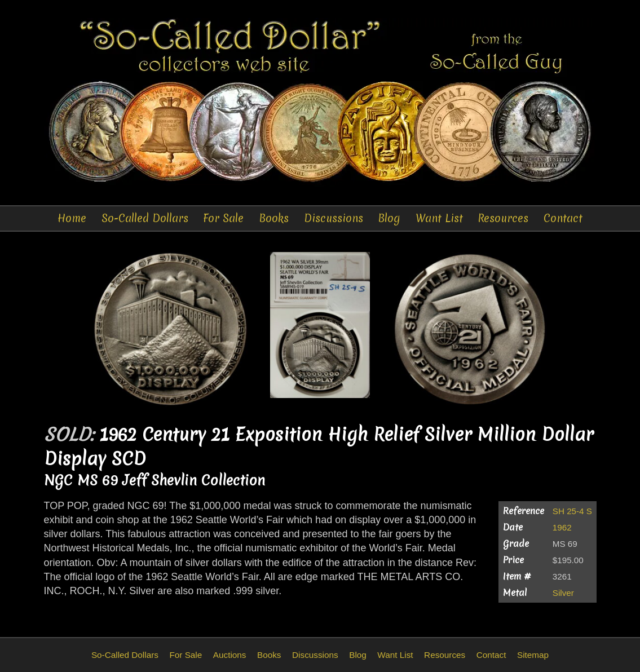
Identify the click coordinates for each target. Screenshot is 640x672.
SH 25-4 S (572, 511)
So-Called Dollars (145, 218)
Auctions (230, 655)
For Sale (223, 218)
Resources (503, 218)
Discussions (334, 218)
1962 (562, 527)
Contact (563, 218)
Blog (389, 218)
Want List (439, 218)
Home (72, 218)
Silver (563, 593)
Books (274, 218)
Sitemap (533, 655)
